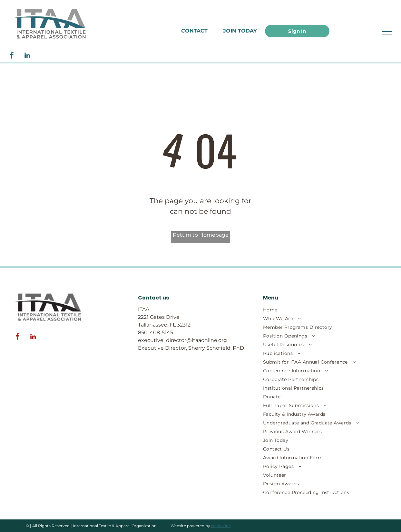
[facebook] (12, 56)
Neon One (221, 526)
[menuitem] (313, 310)
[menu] (387, 32)
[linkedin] (27, 56)
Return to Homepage (201, 235)
